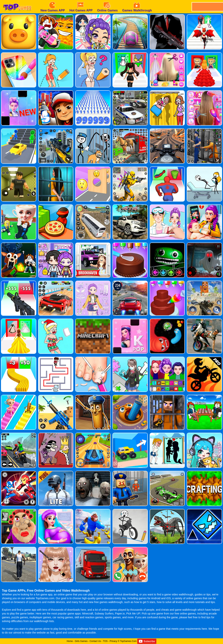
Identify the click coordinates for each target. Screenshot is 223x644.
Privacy (113, 641)
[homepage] (17, 1)
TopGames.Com (128, 641)
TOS (105, 641)
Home (70, 641)
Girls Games (81, 641)
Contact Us (95, 641)
